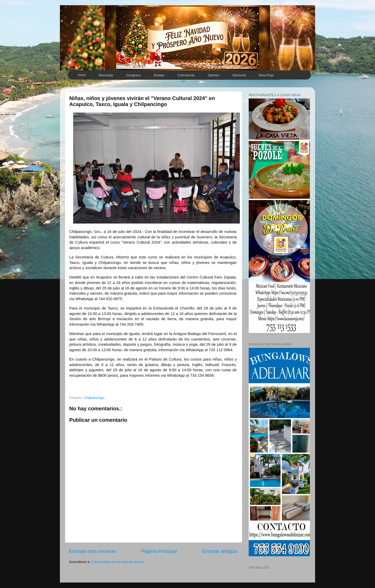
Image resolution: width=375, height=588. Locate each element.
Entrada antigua (220, 551)
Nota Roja (266, 75)
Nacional (239, 75)
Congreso (133, 75)
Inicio (82, 75)
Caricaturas (186, 75)
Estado (159, 75)
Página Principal (159, 551)
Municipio (106, 75)
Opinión (214, 75)
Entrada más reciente (92, 551)
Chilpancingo (94, 398)
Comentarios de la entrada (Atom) (118, 562)
